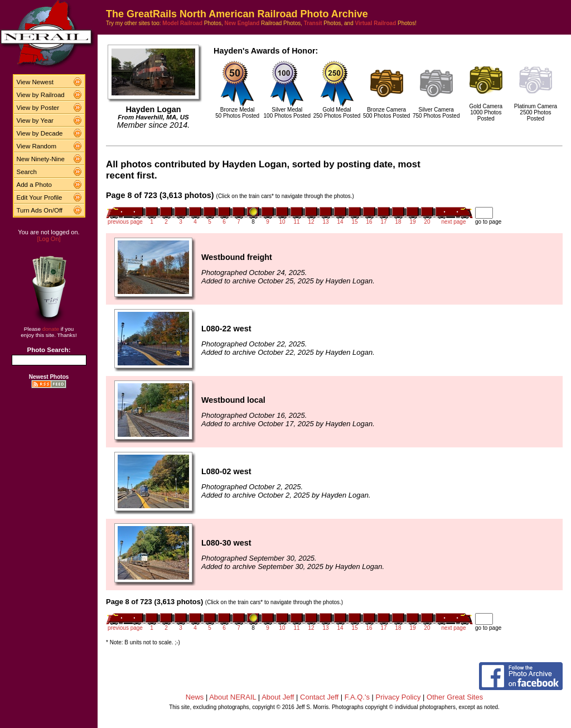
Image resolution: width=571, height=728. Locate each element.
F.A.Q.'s (357, 697)
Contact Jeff (319, 697)
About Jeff (278, 697)
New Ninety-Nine (41, 159)
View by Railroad (41, 95)
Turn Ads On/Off (40, 210)
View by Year (35, 120)
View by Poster (38, 108)
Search (27, 172)
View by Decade (40, 133)
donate (51, 329)
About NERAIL (233, 697)
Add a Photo (34, 185)
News (195, 697)
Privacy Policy (398, 697)
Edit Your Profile (40, 197)
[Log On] (49, 239)
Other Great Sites (455, 697)
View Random (37, 146)
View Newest (35, 82)
